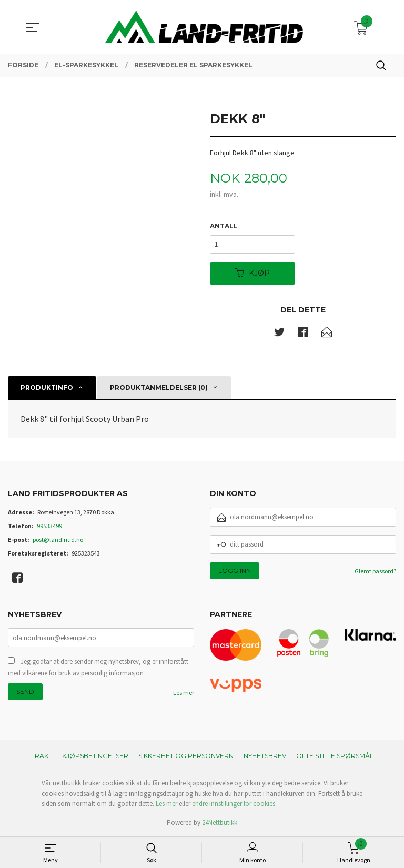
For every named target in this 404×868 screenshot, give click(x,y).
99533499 (49, 526)
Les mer (184, 693)
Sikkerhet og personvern (186, 756)
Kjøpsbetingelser (95, 756)
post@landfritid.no (58, 539)
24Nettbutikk (220, 823)
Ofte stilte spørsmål (335, 756)
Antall (224, 226)
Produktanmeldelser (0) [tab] (159, 388)
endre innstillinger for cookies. (234, 804)
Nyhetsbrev (265, 756)
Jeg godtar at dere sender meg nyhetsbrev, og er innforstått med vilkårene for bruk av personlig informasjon (98, 668)
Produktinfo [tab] (47, 388)
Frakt (42, 756)
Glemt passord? (375, 571)
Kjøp (252, 274)
